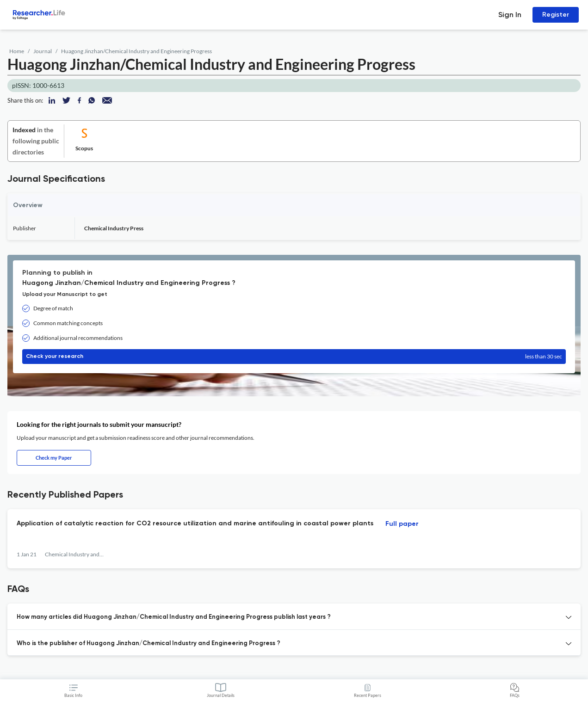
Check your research (294, 357)
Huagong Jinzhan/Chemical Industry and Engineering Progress (136, 51)
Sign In (510, 15)
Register (556, 15)
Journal (43, 51)
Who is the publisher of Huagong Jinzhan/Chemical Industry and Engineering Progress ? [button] (149, 643)
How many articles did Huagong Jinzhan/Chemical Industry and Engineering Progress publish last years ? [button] (174, 617)
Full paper (402, 524)
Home (17, 51)
